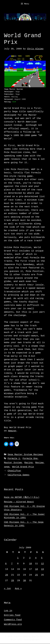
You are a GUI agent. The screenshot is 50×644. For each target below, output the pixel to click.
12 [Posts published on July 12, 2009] (42, 564)
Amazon (12, 431)
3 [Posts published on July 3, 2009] (30, 558)
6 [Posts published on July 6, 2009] (6, 564)
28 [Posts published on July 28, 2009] (13, 581)
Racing (28, 463)
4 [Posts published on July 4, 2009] (36, 558)
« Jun (7, 589)
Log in (8, 611)
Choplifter (14, 471)
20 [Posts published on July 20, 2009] (7, 575)
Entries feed (12, 615)
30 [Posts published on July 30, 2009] (25, 581)
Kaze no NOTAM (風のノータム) (22, 497)
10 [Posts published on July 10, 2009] (30, 564)
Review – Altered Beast (19, 502)
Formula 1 (14, 459)
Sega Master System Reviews (25, 455)
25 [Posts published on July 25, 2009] (36, 575)
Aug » (18, 589)
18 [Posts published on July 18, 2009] (36, 569)
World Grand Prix (23, 467)
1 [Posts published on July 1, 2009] (18, 558)
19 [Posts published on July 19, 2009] (42, 569)
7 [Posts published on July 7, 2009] (12, 564)
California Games (18, 475)
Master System (13, 463)
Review (39, 463)
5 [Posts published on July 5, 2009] (42, 558)
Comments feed (13, 620)
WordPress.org (13, 624)
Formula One (30, 459)
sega (7, 467)
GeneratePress (32, 640)
